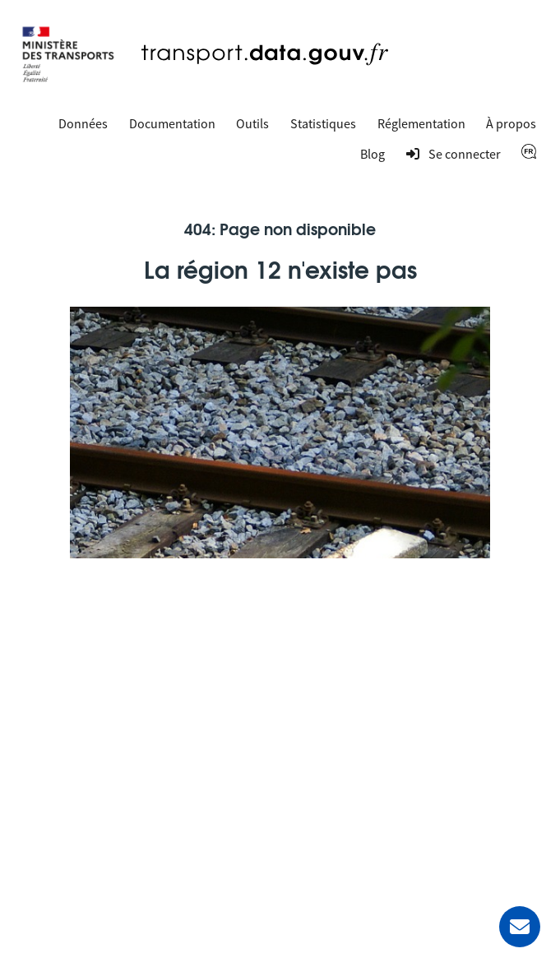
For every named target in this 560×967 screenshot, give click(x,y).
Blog (373, 154)
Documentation (172, 123)
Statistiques (323, 123)
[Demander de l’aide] (520, 927)
